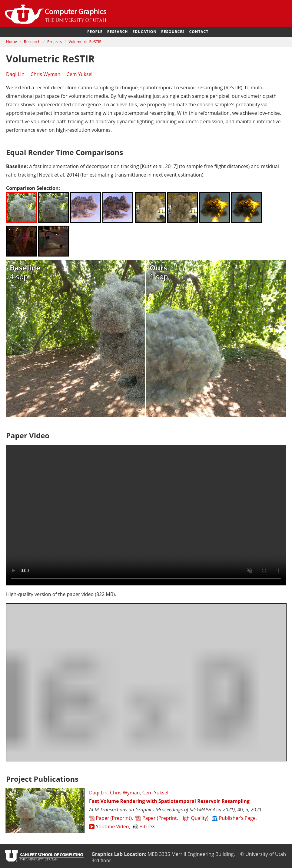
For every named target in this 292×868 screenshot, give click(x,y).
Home (12, 41)
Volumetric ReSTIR (85, 41)
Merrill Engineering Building (203, 854)
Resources (173, 32)
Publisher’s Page (234, 818)
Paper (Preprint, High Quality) (172, 818)
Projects (55, 41)
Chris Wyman (46, 74)
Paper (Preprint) (110, 818)
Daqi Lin (15, 74)
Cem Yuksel (80, 74)
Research (118, 32)
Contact (199, 32)
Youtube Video (109, 827)
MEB (153, 854)
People (95, 32)
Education (144, 32)
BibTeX (144, 827)
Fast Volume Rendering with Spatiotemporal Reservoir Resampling (169, 801)
